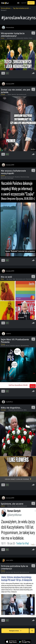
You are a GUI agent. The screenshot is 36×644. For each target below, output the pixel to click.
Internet (3, 506)
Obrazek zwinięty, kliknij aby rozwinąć (17, 479)
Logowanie (24, 3)
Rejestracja (31, 3)
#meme (10, 94)
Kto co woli (6, 277)
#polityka (13, 346)
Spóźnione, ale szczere (12, 504)
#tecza (11, 279)
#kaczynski (16, 572)
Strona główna (6, 8)
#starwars (18, 346)
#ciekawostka (20, 38)
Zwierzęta (3, 410)
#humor (14, 38)
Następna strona (15, 631)
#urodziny (14, 506)
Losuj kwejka (33, 632)
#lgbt (14, 279)
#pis (8, 279)
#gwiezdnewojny (25, 346)
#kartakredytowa (30, 279)
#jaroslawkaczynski (21, 94)
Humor (3, 38)
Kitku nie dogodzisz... (11, 408)
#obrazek (9, 38)
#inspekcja (17, 177)
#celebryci (26, 38)
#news (31, 38)
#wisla (2, 177)
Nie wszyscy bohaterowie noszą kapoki (13, 172)
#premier (14, 94)
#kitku (25, 410)
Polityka (3, 94)
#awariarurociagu (25, 177)
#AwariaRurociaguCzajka (7, 178)
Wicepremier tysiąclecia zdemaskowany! (13, 35)
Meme (2, 279)
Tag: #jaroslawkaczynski (21, 8)
